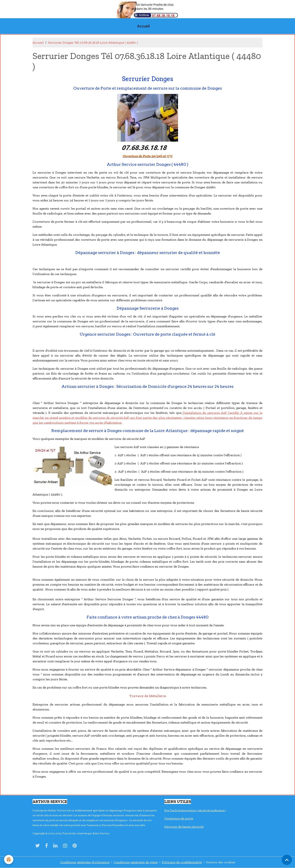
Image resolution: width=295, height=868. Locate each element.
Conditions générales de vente (136, 862)
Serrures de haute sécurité (184, 827)
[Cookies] (9, 860)
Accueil (143, 26)
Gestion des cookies (221, 862)
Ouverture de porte (179, 818)
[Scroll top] (287, 860)
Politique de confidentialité (182, 862)
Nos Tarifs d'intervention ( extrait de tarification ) (195, 810)
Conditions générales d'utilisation (85, 862)
